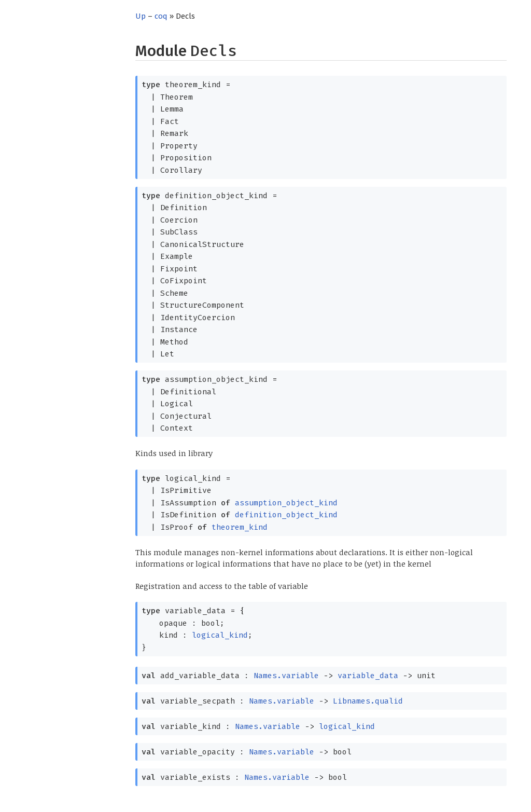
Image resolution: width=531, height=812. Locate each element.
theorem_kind (240, 527)
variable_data (368, 676)
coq (161, 16)
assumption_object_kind (286, 503)
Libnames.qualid (368, 701)
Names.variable (286, 676)
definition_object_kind (286, 515)
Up (141, 16)
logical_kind (220, 635)
